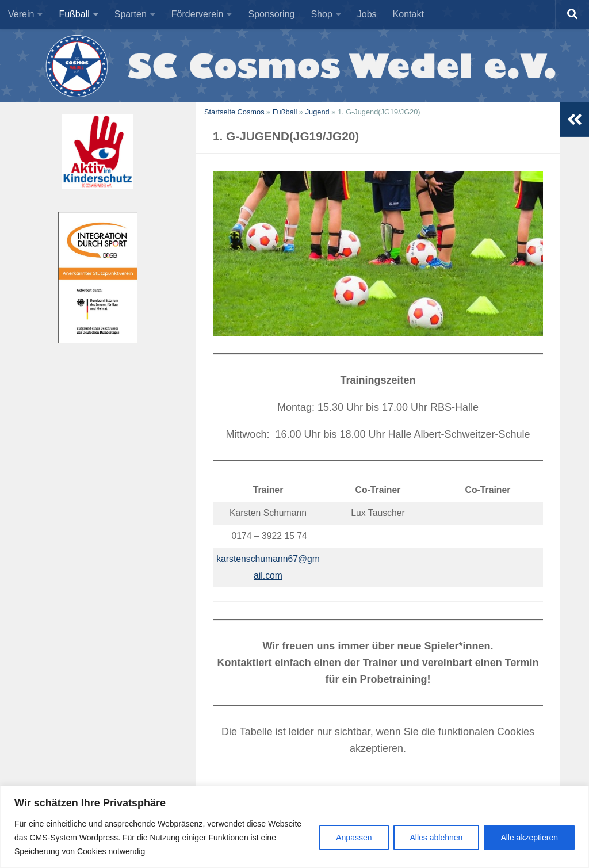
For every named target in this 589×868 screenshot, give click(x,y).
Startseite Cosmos (234, 112)
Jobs (367, 14)
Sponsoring (271, 14)
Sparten (131, 14)
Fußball (74, 14)
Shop (321, 14)
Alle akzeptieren (529, 838)
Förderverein (198, 14)
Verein (21, 14)
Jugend (318, 112)
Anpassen (354, 838)
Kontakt (408, 14)
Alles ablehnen (437, 838)
